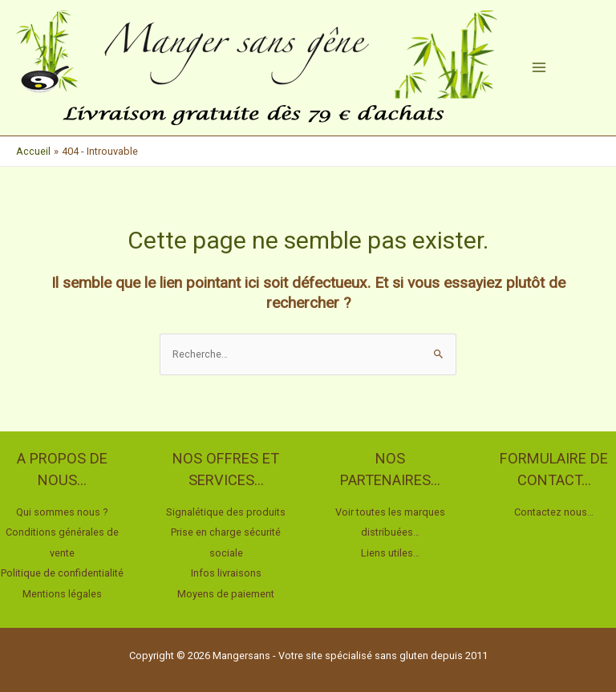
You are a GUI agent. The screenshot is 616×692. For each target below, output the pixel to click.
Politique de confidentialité (62, 573)
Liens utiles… (390, 553)
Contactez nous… (554, 512)
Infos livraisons (226, 573)
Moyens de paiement (226, 594)
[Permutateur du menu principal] (539, 67)
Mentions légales (62, 594)
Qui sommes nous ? (62, 512)
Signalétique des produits (226, 512)
